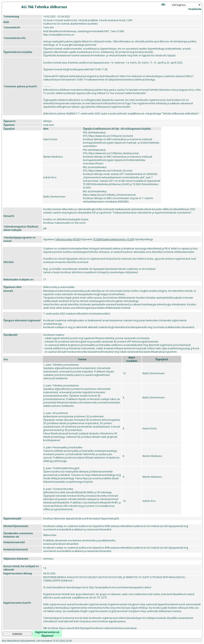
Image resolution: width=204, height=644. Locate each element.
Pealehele (195, 9)
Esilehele (17, 634)
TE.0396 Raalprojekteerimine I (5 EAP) (114, 239)
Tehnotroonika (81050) (68, 239)
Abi (163, 4)
